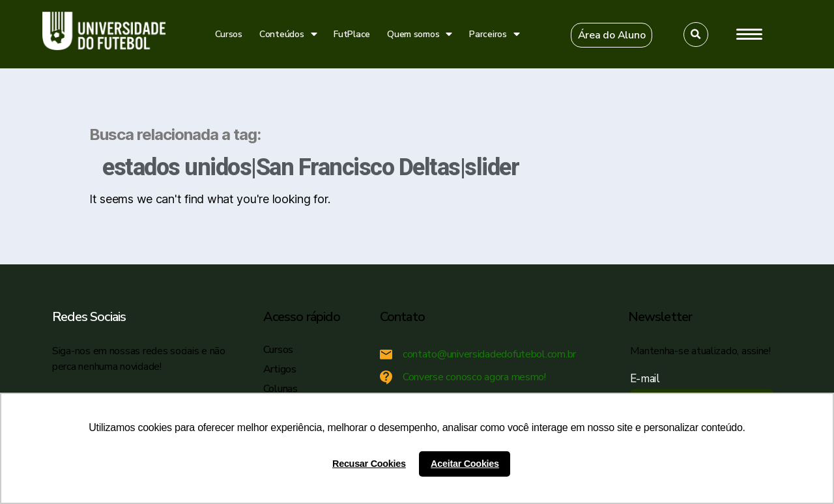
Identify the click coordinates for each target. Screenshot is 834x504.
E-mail (648, 379)
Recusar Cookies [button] (369, 464)
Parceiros (494, 34)
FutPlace (352, 34)
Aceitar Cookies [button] (465, 464)
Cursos (229, 34)
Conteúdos (288, 34)
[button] (612, 35)
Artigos (280, 369)
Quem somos (420, 34)
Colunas (280, 389)
